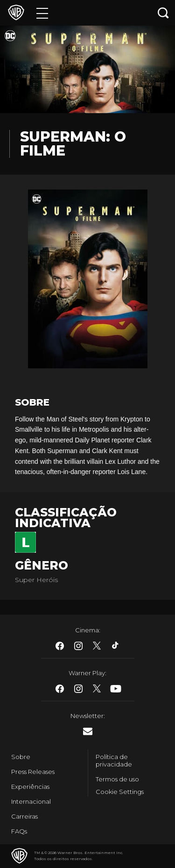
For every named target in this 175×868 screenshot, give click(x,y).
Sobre (21, 757)
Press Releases (33, 772)
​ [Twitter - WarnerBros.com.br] (97, 646)
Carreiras (24, 816)
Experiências (30, 787)
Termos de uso (117, 779)
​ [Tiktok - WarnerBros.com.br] (116, 646)
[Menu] (42, 13)
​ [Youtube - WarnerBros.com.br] (116, 689)
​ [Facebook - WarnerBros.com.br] (60, 646)
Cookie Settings (120, 792)
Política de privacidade (114, 760)
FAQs (19, 831)
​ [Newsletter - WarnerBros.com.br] (88, 731)
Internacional (31, 801)
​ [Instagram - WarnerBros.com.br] (78, 646)
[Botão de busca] (163, 13)
